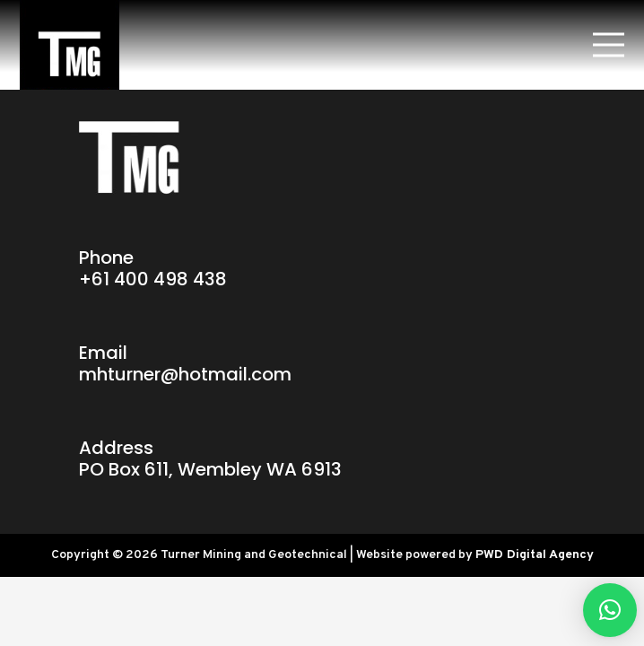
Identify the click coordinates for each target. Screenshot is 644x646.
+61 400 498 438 (153, 279)
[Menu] (608, 45)
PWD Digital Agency (535, 555)
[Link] (70, 45)
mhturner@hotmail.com (185, 374)
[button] (610, 610)
